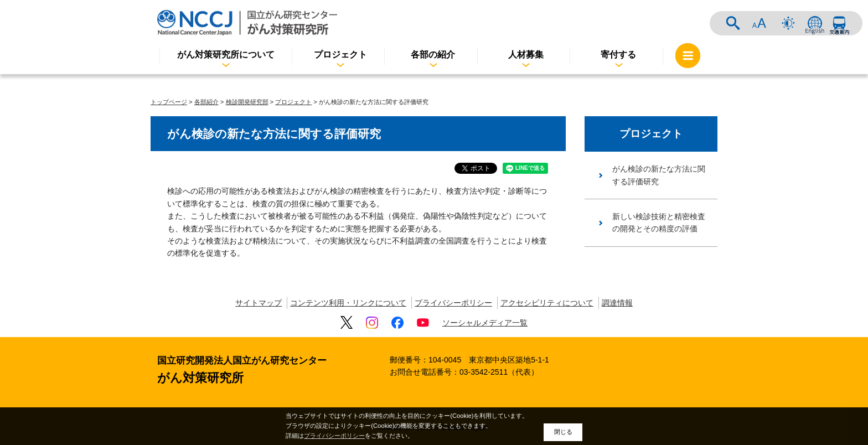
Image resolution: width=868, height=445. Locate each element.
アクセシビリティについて (547, 303)
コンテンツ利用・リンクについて (348, 303)
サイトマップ (259, 303)
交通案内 (839, 23)
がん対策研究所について (226, 55)
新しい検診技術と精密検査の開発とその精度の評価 (659, 222)
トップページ (169, 102)
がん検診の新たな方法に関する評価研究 (659, 175)
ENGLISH (815, 23)
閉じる (563, 432)
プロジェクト (340, 55)
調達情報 (617, 303)
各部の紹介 (433, 55)
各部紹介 (206, 102)
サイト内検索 (733, 23)
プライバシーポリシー (453, 303)
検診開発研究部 (247, 102)
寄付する (618, 55)
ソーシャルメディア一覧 (485, 323)
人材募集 (526, 55)
